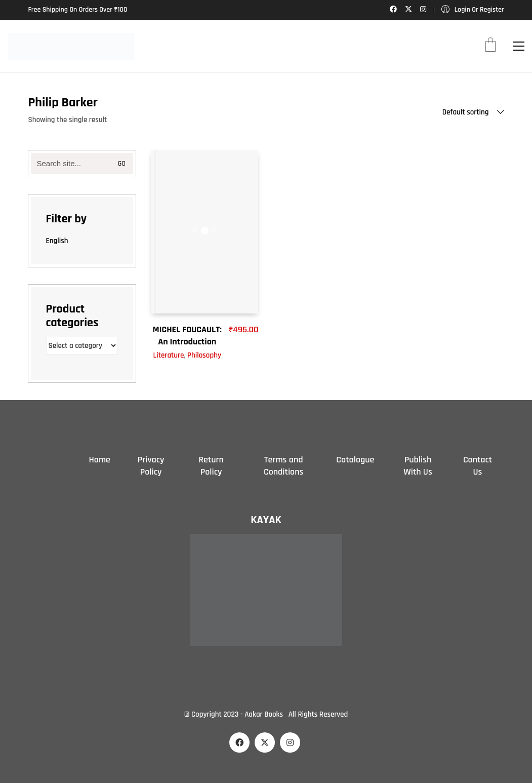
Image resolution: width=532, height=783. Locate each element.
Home (100, 460)
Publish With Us (418, 466)
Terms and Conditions (283, 466)
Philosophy (204, 355)
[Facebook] (239, 742)
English (57, 241)
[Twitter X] (265, 742)
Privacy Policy (151, 466)
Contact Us (478, 466)
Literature (168, 355)
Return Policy (211, 466)
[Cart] (490, 46)
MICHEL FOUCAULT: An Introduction (187, 335)
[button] (519, 46)
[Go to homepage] (71, 46)
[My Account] (473, 10)
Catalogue (355, 460)
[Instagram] (290, 742)
